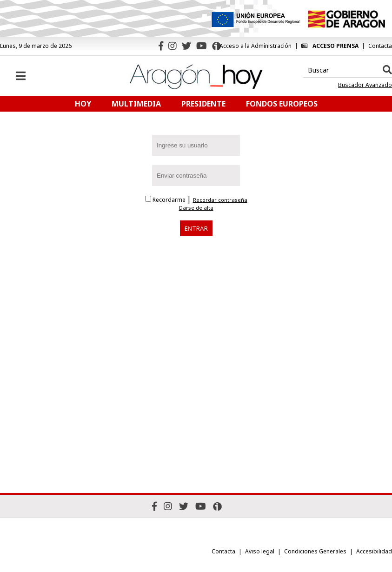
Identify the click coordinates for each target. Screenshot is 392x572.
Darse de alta (196, 208)
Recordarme (166, 200)
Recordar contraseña (220, 200)
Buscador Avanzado (365, 85)
